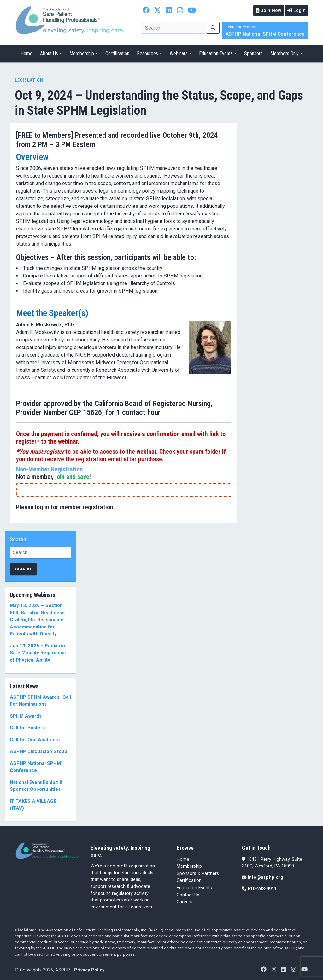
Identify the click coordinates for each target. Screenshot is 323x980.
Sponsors (253, 53)
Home (26, 53)
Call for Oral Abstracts (35, 739)
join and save (72, 476)
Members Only (285, 53)
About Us (49, 53)
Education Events (216, 53)
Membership (82, 53)
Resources (147, 53)
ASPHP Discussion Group (38, 751)
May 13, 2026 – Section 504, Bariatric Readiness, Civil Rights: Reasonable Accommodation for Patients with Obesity (38, 619)
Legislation (29, 79)
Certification (117, 53)
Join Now (265, 10)
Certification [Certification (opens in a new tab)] (189, 880)
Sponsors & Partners (198, 873)
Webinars (179, 53)
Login (296, 10)
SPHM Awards (26, 715)
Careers (185, 901)
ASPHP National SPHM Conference (265, 30)
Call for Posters (27, 727)
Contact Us (188, 894)
